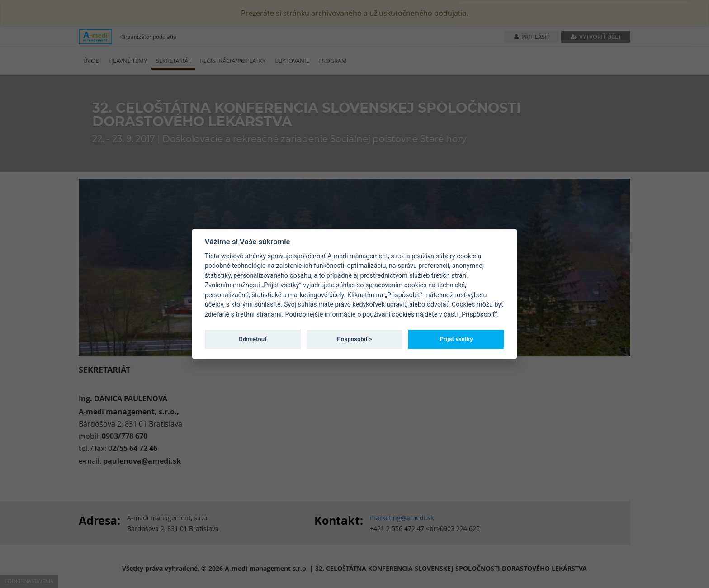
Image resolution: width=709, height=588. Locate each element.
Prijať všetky (456, 339)
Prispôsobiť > (354, 339)
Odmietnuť (253, 339)
